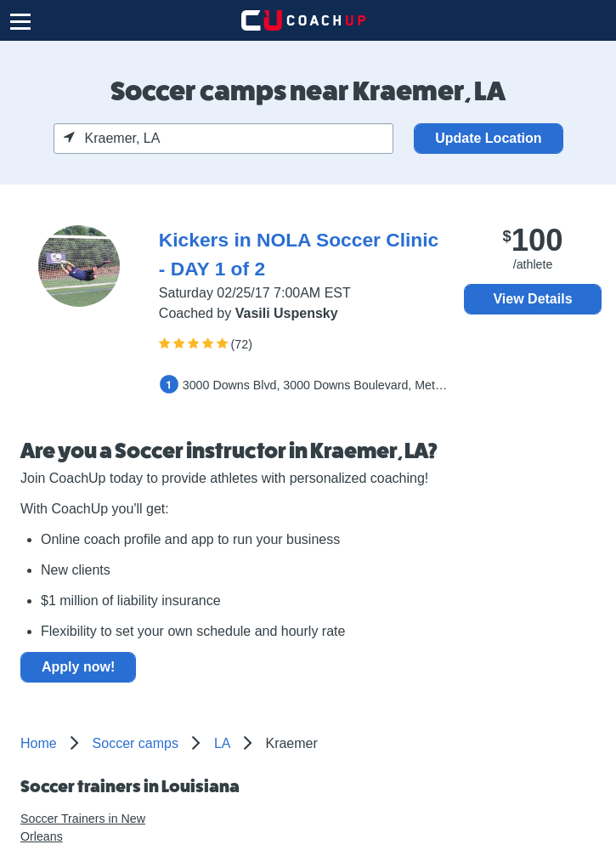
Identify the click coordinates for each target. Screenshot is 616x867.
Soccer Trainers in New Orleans (83, 827)
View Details (532, 299)
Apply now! (78, 667)
